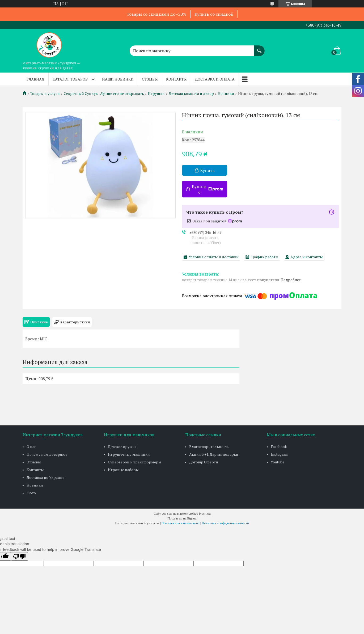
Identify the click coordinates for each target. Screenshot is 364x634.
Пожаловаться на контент (181, 523)
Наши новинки (118, 79)
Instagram (280, 454)
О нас (31, 447)
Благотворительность (209, 447)
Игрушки (156, 94)
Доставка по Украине (45, 477)
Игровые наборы (123, 470)
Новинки (35, 485)
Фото (31, 493)
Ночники (226, 94)
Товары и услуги (45, 94)
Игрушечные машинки (129, 454)
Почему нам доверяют (47, 454)
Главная (35, 79)
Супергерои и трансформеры (135, 462)
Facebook (279, 447)
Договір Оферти (204, 462)
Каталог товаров (70, 79)
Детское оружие (122, 447)
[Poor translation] (19, 556)
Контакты (176, 79)
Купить (207, 170)
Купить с (208, 189)
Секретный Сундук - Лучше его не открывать (104, 94)
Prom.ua (205, 513)
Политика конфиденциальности (225, 523)
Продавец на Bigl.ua (182, 518)
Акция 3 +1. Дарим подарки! (214, 454)
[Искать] (259, 48)
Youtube (278, 462)
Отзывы (150, 79)
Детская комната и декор (191, 94)
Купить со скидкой (214, 14)
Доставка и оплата (215, 79)
